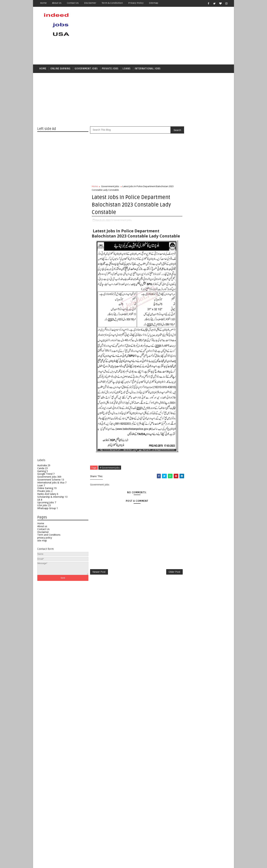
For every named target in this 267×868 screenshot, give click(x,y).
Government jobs (86, 69)
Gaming (43, 472)
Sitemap (154, 3)
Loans (127, 69)
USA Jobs (44, 506)
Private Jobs (110, 69)
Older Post (167, 578)
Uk (40, 500)
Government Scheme (51, 480)
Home (43, 3)
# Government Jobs (110, 473)
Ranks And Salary (48, 495)
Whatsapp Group (48, 509)
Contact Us (43, 530)
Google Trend (46, 475)
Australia (44, 466)
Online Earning (60, 69)
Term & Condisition (112, 3)
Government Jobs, (123, 221)
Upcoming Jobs (47, 503)
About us (57, 3)
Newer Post (99, 578)
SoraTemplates (59, 863)
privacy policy (45, 538)
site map (42, 541)
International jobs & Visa (52, 483)
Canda (42, 469)
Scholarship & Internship (52, 497)
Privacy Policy (136, 3)
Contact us (73, 3)
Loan (41, 486)
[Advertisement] (168, 36)
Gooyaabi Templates (98, 863)
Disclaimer (90, 3)
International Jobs (148, 69)
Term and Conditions (49, 536)
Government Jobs (49, 478)
